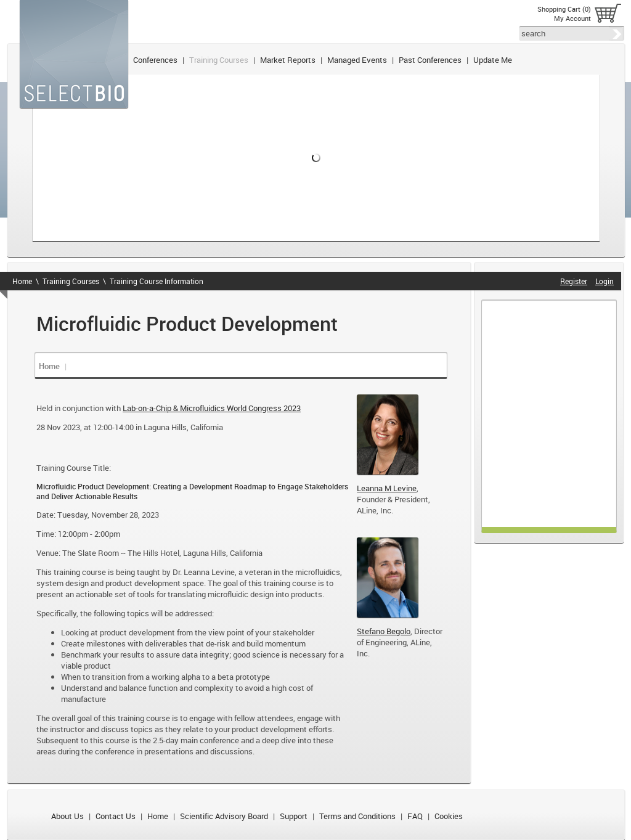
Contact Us (116, 816)
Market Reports (288, 60)
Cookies (449, 816)
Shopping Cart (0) (564, 9)
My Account (572, 18)
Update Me (493, 60)
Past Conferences (430, 60)
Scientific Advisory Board (224, 816)
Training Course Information (157, 281)
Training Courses (219, 60)
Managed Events (357, 60)
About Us (67, 816)
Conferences (155, 60)
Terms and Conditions (357, 816)
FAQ (415, 816)
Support (294, 816)
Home (22, 281)
